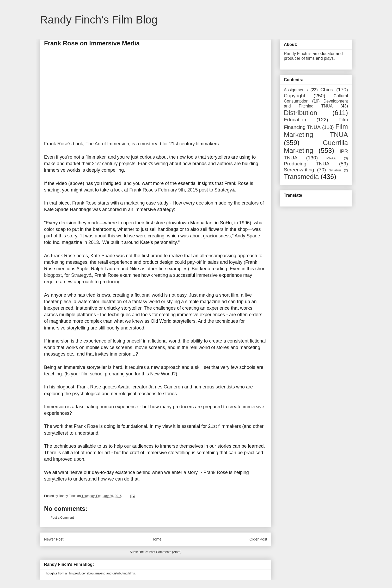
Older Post (258, 539)
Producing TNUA (307, 164)
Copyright (295, 96)
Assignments (296, 90)
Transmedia (301, 177)
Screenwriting (299, 170)
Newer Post (54, 539)
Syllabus (335, 170)
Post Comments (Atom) (165, 552)
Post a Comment (62, 518)
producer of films (299, 58)
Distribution (301, 113)
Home (156, 539)
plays (329, 58)
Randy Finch (296, 54)
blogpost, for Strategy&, (69, 275)
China (327, 90)
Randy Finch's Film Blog (99, 20)
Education (295, 120)
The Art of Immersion (107, 144)
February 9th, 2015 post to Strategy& (197, 190)
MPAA (331, 158)
